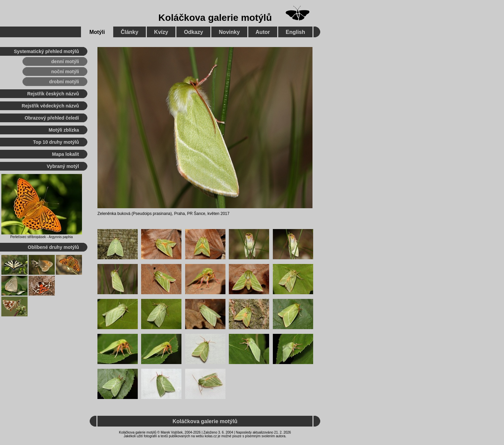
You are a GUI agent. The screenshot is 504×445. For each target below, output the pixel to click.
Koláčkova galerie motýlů (215, 18)
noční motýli (65, 72)
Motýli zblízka (64, 130)
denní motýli (65, 61)
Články (129, 32)
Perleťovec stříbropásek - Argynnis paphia (41, 237)
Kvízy (161, 32)
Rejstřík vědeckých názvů (50, 106)
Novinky (229, 32)
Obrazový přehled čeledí (52, 118)
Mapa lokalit (66, 154)
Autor (263, 32)
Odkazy (193, 32)
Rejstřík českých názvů (53, 94)
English (295, 32)
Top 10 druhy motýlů (56, 142)
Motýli (97, 32)
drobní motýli (64, 82)
